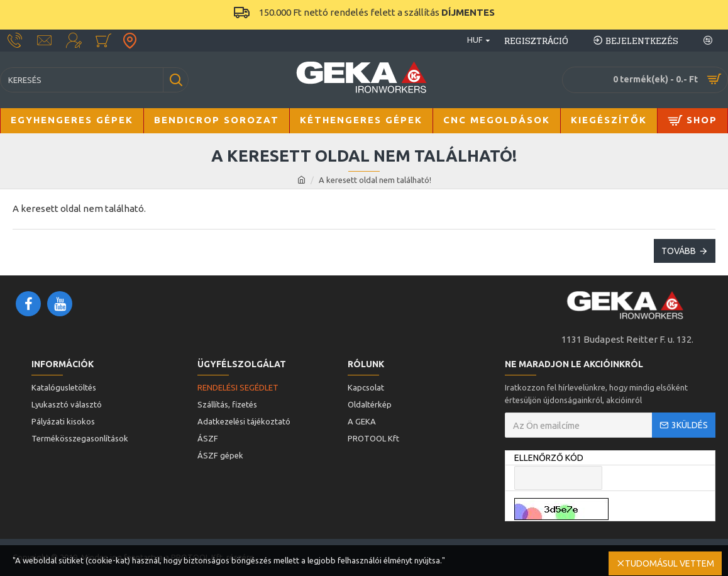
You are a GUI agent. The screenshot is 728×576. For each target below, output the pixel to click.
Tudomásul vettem (670, 563)
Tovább (679, 251)
